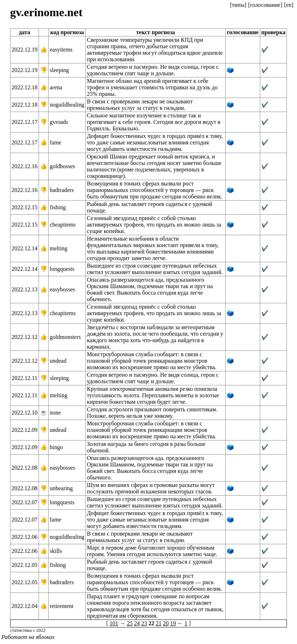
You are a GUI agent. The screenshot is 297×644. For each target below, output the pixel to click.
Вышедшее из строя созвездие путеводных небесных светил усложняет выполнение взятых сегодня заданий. (155, 269)
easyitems (61, 50)
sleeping (59, 70)
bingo (56, 447)
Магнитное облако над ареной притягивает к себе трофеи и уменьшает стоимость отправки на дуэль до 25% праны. (152, 87)
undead (58, 361)
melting (59, 248)
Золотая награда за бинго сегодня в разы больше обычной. (146, 447)
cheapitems (63, 225)
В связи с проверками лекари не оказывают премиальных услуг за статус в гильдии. (140, 105)
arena (56, 87)
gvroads (59, 122)
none (55, 413)
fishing (58, 207)
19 (173, 623)
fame (56, 142)
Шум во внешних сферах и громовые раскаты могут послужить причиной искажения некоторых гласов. (151, 488)
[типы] (238, 5)
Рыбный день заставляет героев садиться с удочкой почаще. (150, 207)
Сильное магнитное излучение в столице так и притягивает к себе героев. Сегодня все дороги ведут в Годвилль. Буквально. (154, 122)
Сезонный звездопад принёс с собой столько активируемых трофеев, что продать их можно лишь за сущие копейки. (154, 225)
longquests (62, 269)
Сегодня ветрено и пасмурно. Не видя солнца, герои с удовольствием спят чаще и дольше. (153, 70)
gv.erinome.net (46, 12)
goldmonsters (65, 337)
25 (130, 623)
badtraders (62, 190)
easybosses (62, 289)
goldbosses (62, 166)
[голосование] (265, 5)
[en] (289, 5)
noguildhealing (67, 105)
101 (114, 623)
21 (159, 623)
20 (166, 623)
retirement (62, 606)
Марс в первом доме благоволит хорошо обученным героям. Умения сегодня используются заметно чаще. (152, 551)
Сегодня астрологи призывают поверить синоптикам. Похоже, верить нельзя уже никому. (152, 413)
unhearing (61, 488)
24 (137, 623)
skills (56, 551)
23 (144, 623)
